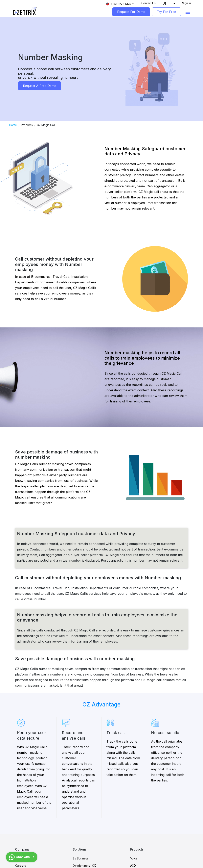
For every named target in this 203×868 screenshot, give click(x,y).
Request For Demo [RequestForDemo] (131, 12)
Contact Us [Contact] (148, 3)
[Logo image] (25, 11)
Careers (21, 866)
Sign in (187, 3)
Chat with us (21, 857)
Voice (134, 858)
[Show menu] (188, 12)
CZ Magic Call (46, 125)
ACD (133, 866)
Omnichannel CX (84, 866)
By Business (81, 858)
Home (13, 125)
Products (27, 125)
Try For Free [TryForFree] (166, 12)
